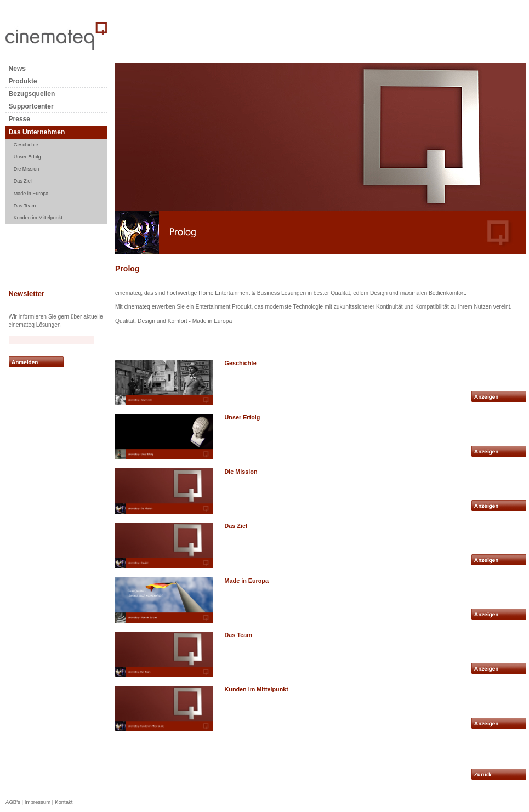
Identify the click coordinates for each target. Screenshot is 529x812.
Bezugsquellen (32, 94)
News (17, 69)
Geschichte (26, 145)
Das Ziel (23, 181)
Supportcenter (31, 106)
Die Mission (27, 169)
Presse (19, 119)
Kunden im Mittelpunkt (38, 218)
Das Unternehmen (37, 132)
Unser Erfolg (27, 157)
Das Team (25, 206)
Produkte (23, 81)
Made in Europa (31, 194)
